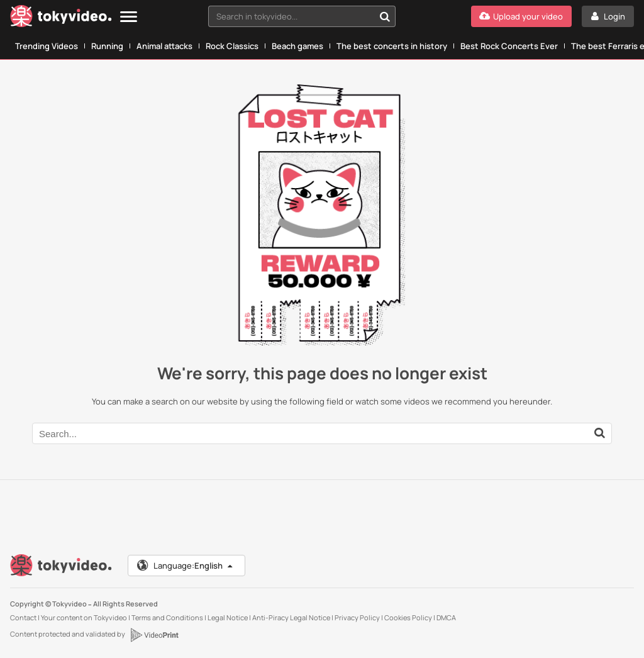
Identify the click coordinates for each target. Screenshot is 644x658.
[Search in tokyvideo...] (385, 16)
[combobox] (302, 16)
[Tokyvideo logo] (61, 19)
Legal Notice (228, 617)
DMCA (446, 617)
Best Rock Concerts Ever (509, 46)
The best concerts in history (392, 46)
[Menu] (129, 17)
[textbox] (291, 16)
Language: (186, 566)
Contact (23, 617)
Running (107, 46)
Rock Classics (232, 46)
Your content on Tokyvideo (84, 617)
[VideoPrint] (154, 635)
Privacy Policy (357, 617)
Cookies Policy (408, 617)
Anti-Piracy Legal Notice (291, 617)
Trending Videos (47, 46)
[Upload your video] (521, 16)
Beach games (297, 46)
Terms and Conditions (167, 617)
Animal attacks (164, 46)
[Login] (608, 16)
